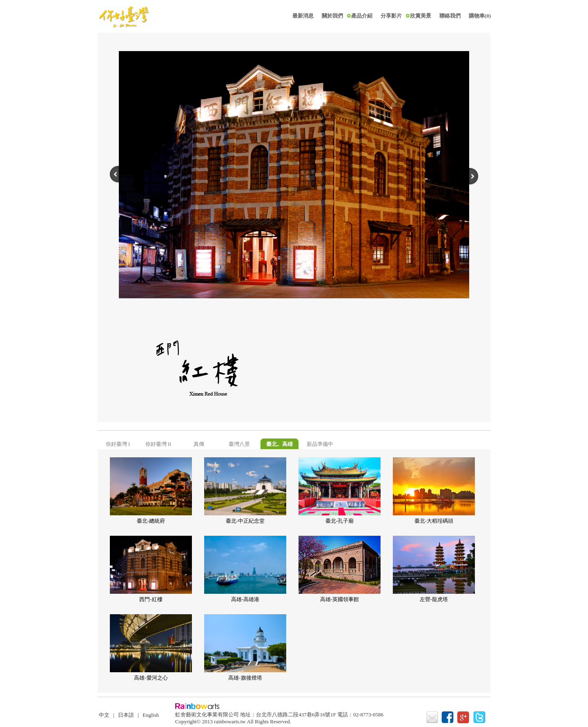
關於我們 (332, 16)
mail (433, 717)
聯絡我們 (450, 16)
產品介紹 (362, 16)
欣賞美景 (421, 16)
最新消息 (303, 16)
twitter (480, 717)
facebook (449, 717)
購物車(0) (480, 16)
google (464, 717)
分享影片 (391, 16)
